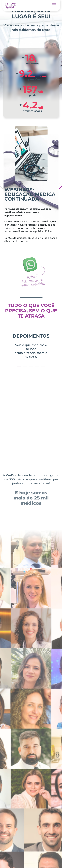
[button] (54, 6)
